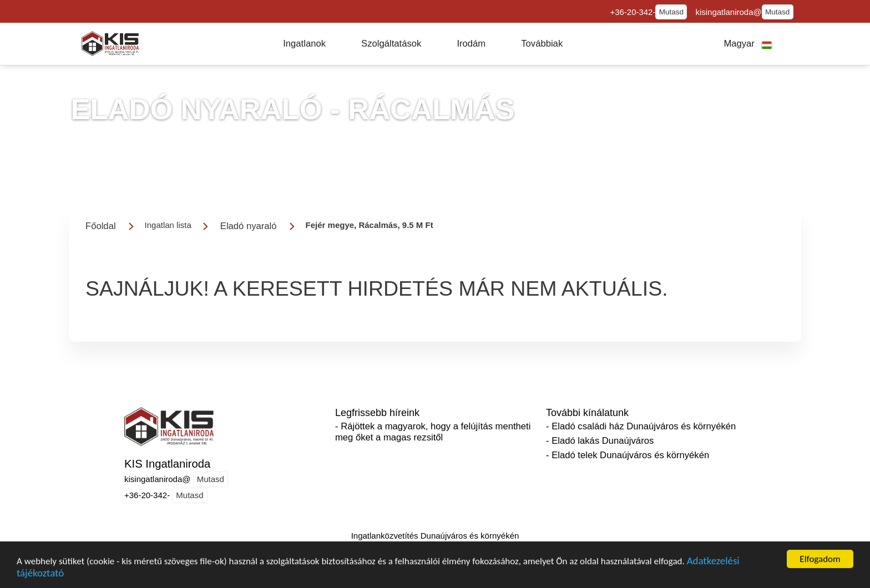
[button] (304, 44)
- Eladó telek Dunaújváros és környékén (628, 455)
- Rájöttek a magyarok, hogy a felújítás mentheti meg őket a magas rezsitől (433, 432)
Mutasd (671, 12)
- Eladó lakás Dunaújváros (600, 441)
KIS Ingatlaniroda (167, 464)
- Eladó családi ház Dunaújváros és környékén (641, 426)
